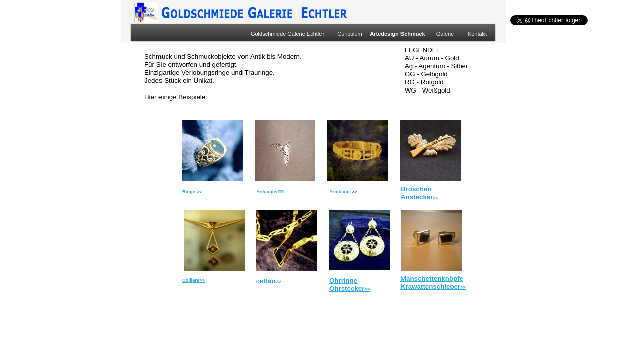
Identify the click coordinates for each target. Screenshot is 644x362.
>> (202, 280)
